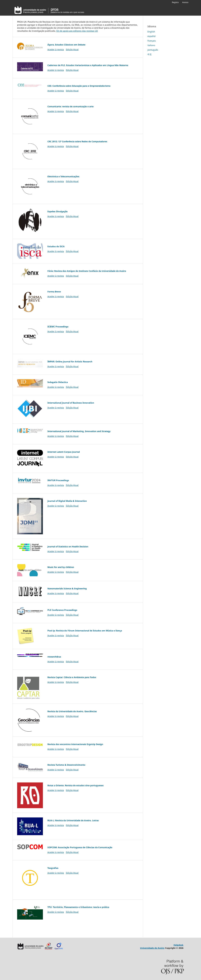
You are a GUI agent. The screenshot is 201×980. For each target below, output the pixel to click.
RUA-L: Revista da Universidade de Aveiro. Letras (73, 820)
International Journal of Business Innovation (71, 403)
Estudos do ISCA (56, 246)
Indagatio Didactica (58, 382)
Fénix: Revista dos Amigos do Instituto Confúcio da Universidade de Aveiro (87, 271)
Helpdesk (178, 945)
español (152, 36)
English (151, 32)
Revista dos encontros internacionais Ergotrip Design (75, 744)
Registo (175, 2)
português (153, 50)
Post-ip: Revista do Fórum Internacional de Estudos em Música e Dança (85, 631)
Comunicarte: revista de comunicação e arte (70, 106)
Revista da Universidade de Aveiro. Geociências (72, 711)
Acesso (185, 2)
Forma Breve (54, 292)
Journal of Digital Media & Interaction (67, 501)
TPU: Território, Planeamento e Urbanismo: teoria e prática (78, 907)
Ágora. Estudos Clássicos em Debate (66, 45)
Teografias (53, 868)
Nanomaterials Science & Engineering (67, 588)
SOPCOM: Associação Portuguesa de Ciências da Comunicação (80, 847)
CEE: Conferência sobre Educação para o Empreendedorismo (79, 86)
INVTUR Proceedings (58, 480)
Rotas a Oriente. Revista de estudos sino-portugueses (75, 785)
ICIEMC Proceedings (58, 327)
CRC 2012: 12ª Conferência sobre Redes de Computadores (77, 141)
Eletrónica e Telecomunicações (63, 176)
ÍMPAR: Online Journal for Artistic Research (70, 362)
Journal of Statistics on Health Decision (68, 547)
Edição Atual (72, 49)
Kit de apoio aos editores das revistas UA (77, 31)
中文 (150, 54)
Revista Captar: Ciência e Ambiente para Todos (72, 677)
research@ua (54, 657)
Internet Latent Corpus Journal (64, 452)
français (152, 41)
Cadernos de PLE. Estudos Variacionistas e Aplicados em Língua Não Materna (88, 65)
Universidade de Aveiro (152, 948)
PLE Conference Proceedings (62, 610)
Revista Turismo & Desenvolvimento (66, 765)
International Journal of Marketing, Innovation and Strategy (79, 431)
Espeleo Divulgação (58, 211)
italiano (151, 45)
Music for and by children (61, 567)
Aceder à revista (56, 49)
